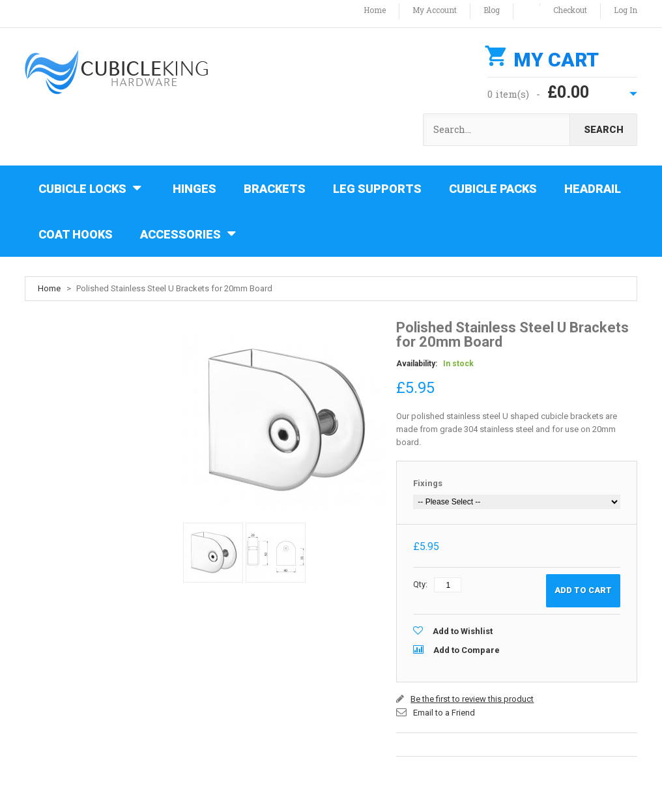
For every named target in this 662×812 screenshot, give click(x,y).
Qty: (420, 584)
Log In (626, 10)
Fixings (428, 483)
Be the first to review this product (472, 699)
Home (375, 10)
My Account (435, 10)
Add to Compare (467, 650)
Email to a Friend (444, 713)
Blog (492, 10)
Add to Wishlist (463, 631)
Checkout (570, 10)
